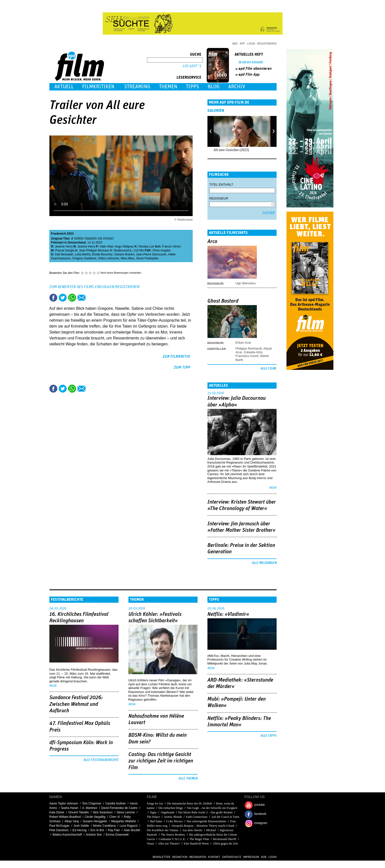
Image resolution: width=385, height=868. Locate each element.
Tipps (192, 87)
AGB (264, 857)
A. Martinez (90, 808)
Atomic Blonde (173, 817)
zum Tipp (182, 367)
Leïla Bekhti (83, 254)
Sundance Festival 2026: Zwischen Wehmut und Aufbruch (76, 704)
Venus (151, 844)
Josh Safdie (81, 826)
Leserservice (189, 77)
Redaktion (180, 857)
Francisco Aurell (247, 356)
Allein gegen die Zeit (225, 844)
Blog (214, 87)
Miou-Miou (128, 258)
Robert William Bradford (65, 817)
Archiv (237, 87)
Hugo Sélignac (124, 246)
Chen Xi (115, 817)
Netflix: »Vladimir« (228, 614)
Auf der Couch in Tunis (225, 817)
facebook (260, 814)
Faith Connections (197, 817)
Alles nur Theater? (169, 844)
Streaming (137, 87)
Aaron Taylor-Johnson (64, 803)
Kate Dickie (57, 812)
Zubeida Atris (253, 352)
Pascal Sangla (65, 250)
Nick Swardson (103, 812)
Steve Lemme (126, 812)
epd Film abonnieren (255, 68)
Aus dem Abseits (192, 830)
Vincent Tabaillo (79, 812)
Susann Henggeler (95, 821)
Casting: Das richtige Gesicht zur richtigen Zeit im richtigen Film (161, 761)
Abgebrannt (168, 812)
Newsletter (162, 857)
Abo (235, 44)
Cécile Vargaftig (95, 817)
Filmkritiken (98, 87)
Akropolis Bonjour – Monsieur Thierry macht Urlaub (203, 826)
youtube (260, 805)
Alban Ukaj (72, 821)
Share (72, 298)
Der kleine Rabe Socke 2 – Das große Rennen (205, 812)
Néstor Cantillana (104, 826)
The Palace (153, 817)
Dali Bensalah (64, 254)
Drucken (91, 298)
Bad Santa (156, 821)
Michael (211, 830)
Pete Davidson (59, 830)
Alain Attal (106, 246)
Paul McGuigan (60, 826)
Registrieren (267, 44)
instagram (261, 823)
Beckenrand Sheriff (225, 839)
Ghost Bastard (223, 301)
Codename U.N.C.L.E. (172, 839)
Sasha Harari (70, 808)
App (242, 44)
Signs (153, 812)
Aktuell (64, 87)
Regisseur (219, 198)
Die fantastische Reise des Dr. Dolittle (190, 803)
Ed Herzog (80, 830)
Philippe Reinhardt (249, 348)
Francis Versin (171, 246)
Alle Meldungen (264, 563)
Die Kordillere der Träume (163, 830)
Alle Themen (188, 779)
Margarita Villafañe (123, 821)
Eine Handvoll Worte (196, 844)
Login (251, 44)
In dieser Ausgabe (251, 62)
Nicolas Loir (146, 246)
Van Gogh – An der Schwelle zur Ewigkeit (212, 808)
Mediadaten (198, 857)
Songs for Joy (155, 803)
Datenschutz (232, 857)
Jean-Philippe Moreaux (94, 250)
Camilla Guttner (115, 803)
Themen (168, 87)
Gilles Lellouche (109, 258)
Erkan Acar (243, 343)
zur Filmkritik (176, 356)
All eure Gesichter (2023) (231, 150)
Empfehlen (81, 298)
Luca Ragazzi (129, 826)
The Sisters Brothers (173, 835)
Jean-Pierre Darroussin (151, 254)
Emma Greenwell (117, 835)
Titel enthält (221, 185)
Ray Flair (114, 830)
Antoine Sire (94, 835)
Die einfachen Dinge (171, 808)
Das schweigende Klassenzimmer (207, 821)
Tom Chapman (92, 803)
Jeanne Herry (64, 246)
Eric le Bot (97, 830)
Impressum (251, 857)
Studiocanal (121, 250)
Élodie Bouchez (102, 254)
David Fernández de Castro (119, 808)
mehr (273, 488)
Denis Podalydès (147, 258)
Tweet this (63, 298)
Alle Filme (269, 369)
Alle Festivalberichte (101, 760)
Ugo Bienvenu (246, 283)
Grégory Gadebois (84, 258)
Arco (212, 242)
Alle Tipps (269, 736)
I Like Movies (174, 821)
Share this (53, 298)
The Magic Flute (199, 839)
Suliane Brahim (124, 254)
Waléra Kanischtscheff (67, 835)
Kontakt (214, 857)
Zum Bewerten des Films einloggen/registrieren (94, 287)
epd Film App (249, 74)
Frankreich (59, 234)
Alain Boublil (132, 830)
